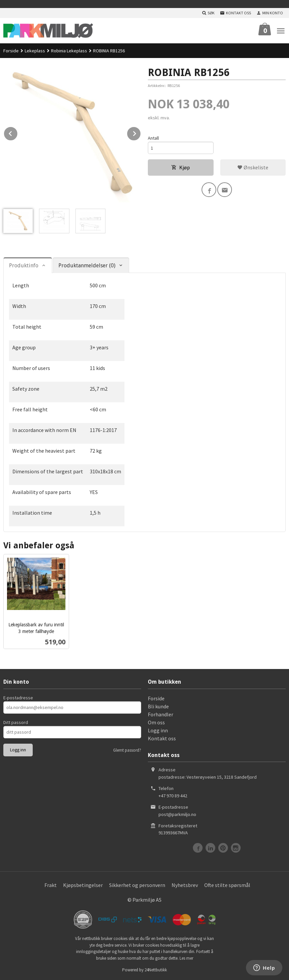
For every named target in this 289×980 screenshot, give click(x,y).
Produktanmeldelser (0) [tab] (87, 265)
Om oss (156, 722)
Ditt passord (16, 722)
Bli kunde (158, 706)
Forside (11, 51)
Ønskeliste (253, 167)
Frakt (51, 885)
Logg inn (158, 730)
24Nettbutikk (156, 970)
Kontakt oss (162, 738)
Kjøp (181, 167)
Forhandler (161, 714)
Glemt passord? (127, 750)
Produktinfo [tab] (24, 265)
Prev (18, 132)
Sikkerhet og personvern (137, 885)
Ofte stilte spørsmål (227, 885)
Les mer (186, 958)
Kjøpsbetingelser (83, 885)
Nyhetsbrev (185, 885)
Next (141, 132)
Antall (153, 138)
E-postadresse (18, 698)
